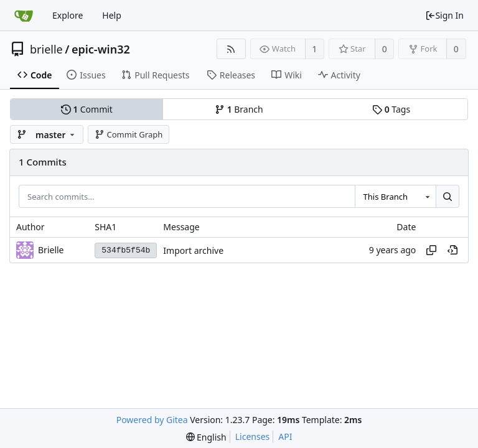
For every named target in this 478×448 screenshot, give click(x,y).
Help (112, 15)
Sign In (444, 15)
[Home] (24, 16)
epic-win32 (101, 49)
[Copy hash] (431, 250)
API (285, 436)
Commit (87, 109)
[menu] (206, 437)
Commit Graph (129, 134)
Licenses (253, 436)
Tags (391, 109)
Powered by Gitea (152, 420)
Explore (68, 15)
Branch (239, 109)
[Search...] (448, 197)
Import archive (193, 250)
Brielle (51, 250)
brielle (46, 49)
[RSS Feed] (231, 49)
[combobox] (395, 197)
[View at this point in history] (452, 250)
